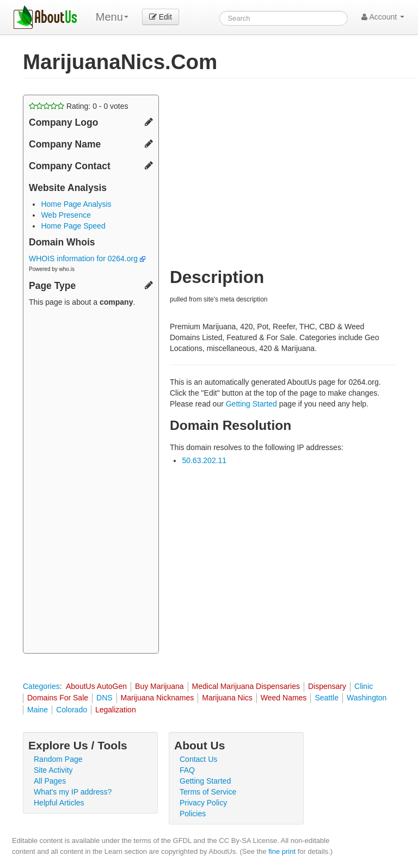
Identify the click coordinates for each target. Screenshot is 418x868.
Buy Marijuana (159, 686)
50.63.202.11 (204, 460)
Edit (161, 17)
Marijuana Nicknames (158, 698)
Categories (41, 686)
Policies (193, 814)
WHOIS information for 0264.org (87, 258)
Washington (367, 698)
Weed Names (284, 698)
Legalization (116, 710)
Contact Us (198, 759)
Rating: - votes (79, 106)
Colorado (72, 710)
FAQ (187, 770)
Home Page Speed (73, 226)
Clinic (364, 686)
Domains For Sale (58, 698)
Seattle (327, 698)
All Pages (50, 781)
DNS (104, 698)
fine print (282, 851)
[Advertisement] (91, 482)
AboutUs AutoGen (96, 686)
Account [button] (383, 17)
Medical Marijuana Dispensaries (246, 686)
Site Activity (53, 770)
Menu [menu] (112, 17)
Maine (38, 710)
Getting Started (251, 404)
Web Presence (66, 215)
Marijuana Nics (227, 698)
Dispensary (327, 686)
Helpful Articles (59, 803)
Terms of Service (208, 792)
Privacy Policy (203, 803)
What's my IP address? (73, 792)
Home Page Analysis (76, 204)
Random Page (58, 759)
